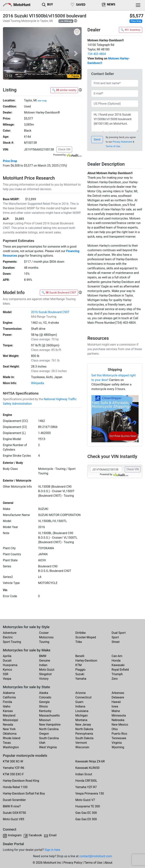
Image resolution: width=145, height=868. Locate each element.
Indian (43, 665)
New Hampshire (50, 725)
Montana (81, 720)
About (108, 863)
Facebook (35, 835)
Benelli (80, 656)
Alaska (44, 693)
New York (9, 729)
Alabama (9, 693)
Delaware (118, 697)
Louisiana (82, 711)
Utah (42, 743)
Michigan (81, 715)
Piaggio (80, 670)
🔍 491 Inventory (131, 30)
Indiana (80, 706)
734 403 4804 (97, 54)
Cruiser (44, 633)
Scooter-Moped (86, 637)
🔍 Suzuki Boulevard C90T (59, 293)
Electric (8, 637)
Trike (79, 642)
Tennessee (119, 738)
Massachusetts (49, 715)
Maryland (9, 715)
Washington (11, 747)
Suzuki (80, 674)
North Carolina (49, 729)
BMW (43, 656)
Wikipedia (37, 383)
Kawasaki (118, 665)
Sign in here (52, 850)
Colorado (45, 697)
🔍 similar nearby (64, 90)
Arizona (80, 693)
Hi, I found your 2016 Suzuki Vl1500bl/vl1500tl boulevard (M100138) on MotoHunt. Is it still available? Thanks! (115, 121)
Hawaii (116, 702)
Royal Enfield (120, 670)
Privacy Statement (122, 142)
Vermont (81, 743)
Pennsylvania (84, 734)
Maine (116, 711)
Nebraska (118, 720)
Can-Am (117, 656)
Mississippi (10, 720)
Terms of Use (113, 146)
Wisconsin (82, 747)
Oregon (44, 734)
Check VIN (64, 149)
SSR (6, 674)
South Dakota (84, 738)
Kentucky (45, 711)
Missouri (45, 720)
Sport (115, 637)
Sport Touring (12, 642)
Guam (79, 702)
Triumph (117, 674)
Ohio (115, 729)
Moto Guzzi (47, 670)
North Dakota (84, 729)
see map (42, 101)
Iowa (115, 706)
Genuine (45, 661)
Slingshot (45, 674)
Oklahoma (10, 734)
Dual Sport (119, 633)
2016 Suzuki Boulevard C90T (50, 312)
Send (97, 139)
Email (53, 835)
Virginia (117, 743)
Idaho (7, 706)
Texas (7, 743)
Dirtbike (81, 633)
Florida (7, 702)
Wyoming (118, 747)
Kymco (7, 670)
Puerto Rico (119, 734)
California (9, 697)
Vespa (7, 679)
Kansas (8, 711)
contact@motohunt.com (96, 856)
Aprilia (7, 656)
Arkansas (118, 693)
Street (116, 642)
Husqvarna (10, 665)
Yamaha (81, 679)
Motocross (46, 637)
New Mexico (120, 725)
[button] (76, 21)
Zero (115, 679)
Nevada (8, 725)
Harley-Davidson (86, 661)
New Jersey (83, 725)
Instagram (15, 835)
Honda (116, 661)
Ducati (7, 661)
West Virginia (48, 747)
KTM (79, 665)
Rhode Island (12, 738)
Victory (44, 679)
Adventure (10, 633)
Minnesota (119, 715)
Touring (44, 642)
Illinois (43, 706)
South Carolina (49, 738)
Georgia (44, 702)
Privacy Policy (73, 863)
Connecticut (83, 697)
